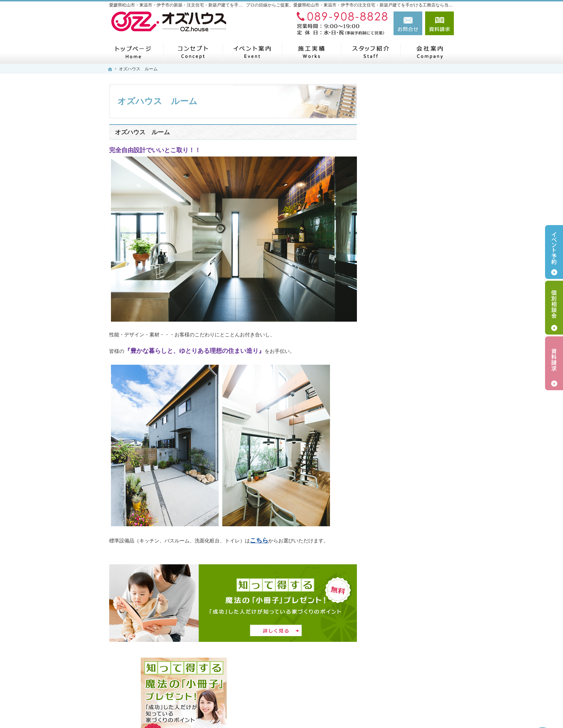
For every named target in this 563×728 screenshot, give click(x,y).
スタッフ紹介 (394, 415)
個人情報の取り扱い (402, 449)
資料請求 (439, 23)
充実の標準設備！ (399, 332)
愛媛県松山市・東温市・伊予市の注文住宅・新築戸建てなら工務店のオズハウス (338, 711)
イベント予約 (554, 252)
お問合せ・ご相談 (399, 432)
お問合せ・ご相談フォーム (411, 677)
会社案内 (389, 265)
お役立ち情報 (394, 365)
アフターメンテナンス (404, 349)
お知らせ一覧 (394, 399)
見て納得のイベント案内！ (409, 382)
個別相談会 (554, 308)
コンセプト (392, 282)
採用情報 (389, 466)
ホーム (387, 248)
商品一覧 (389, 299)
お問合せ (408, 23)
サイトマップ (394, 482)
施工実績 (389, 315)
